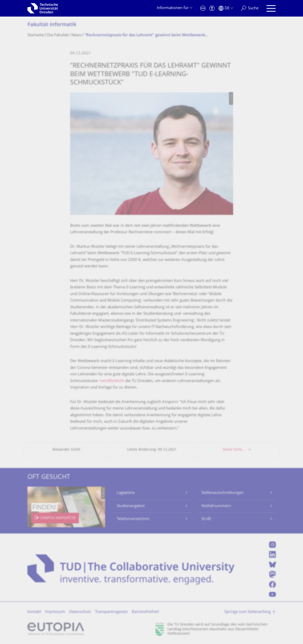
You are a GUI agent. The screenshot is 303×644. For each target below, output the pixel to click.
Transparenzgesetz (111, 612)
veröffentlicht (112, 381)
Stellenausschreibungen (222, 493)
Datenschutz (80, 612)
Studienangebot (131, 506)
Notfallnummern (216, 506)
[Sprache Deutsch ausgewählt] (226, 8)
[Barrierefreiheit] (212, 8)
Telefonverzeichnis (133, 519)
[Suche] (250, 8)
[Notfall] (203, 8)
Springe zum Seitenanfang (247, 612)
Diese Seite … (234, 450)
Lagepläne (126, 493)
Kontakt (34, 612)
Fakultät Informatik (52, 25)
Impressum (55, 612)
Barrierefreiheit (145, 612)
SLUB (206, 519)
